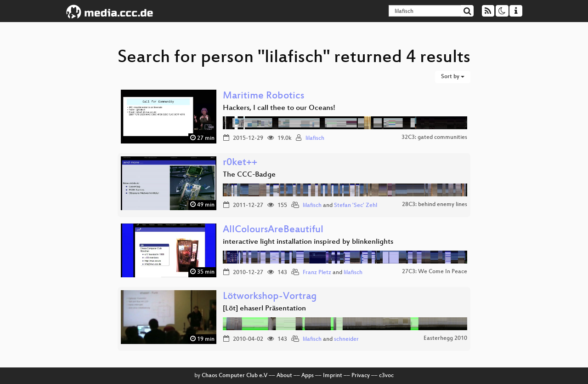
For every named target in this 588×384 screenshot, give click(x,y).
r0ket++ (240, 163)
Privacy (361, 376)
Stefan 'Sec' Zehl (356, 206)
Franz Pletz (317, 273)
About (284, 376)
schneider (346, 339)
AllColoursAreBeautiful (273, 230)
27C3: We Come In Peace (435, 272)
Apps (308, 376)
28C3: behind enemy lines (435, 205)
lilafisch (315, 138)
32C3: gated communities (434, 138)
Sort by (453, 77)
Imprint (333, 376)
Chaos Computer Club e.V (235, 376)
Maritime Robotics (263, 96)
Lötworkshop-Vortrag (270, 297)
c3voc (386, 376)
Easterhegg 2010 (445, 338)
